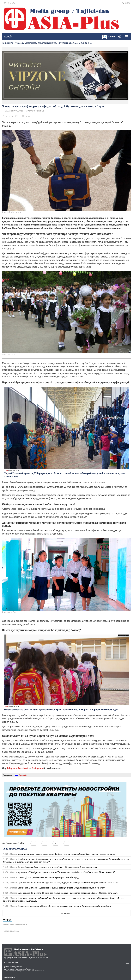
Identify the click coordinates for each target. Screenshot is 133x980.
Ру (5, 3)
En (13, 3)
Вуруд (126, 3)
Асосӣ (8, 37)
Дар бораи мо (11, 962)
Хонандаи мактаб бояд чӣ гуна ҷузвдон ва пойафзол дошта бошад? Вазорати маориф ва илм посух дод (61, 710)
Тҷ (9, 3)
